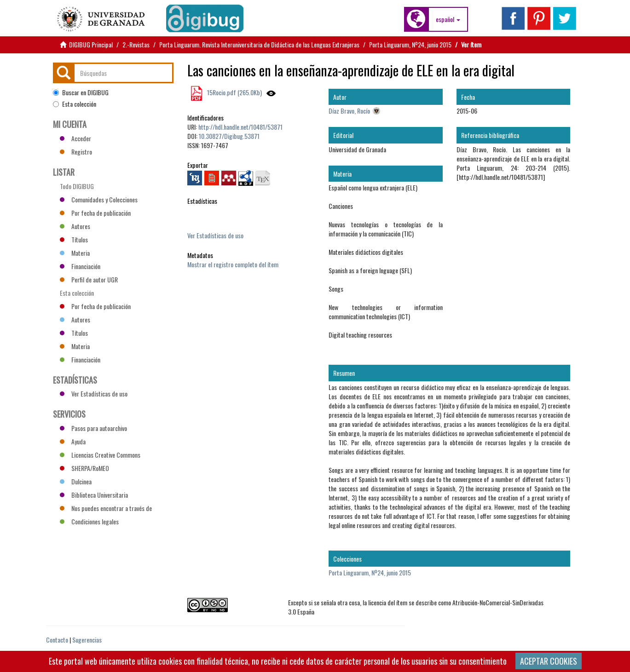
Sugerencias (87, 640)
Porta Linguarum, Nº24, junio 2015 (410, 44)
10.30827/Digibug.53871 (229, 136)
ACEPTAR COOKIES (549, 661)
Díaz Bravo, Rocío (349, 111)
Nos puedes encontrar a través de (106, 508)
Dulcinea (76, 481)
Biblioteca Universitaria (94, 495)
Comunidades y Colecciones (99, 199)
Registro (76, 152)
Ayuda (73, 441)
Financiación (80, 266)
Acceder (75, 138)
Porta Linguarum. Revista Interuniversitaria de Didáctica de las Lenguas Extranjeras (259, 44)
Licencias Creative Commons (100, 455)
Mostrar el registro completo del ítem (233, 264)
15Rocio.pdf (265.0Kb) (234, 92)
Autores (75, 226)
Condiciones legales (89, 521)
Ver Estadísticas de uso (215, 235)
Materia (75, 253)
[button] (448, 19)
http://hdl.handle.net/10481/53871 (240, 127)
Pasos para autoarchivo (93, 428)
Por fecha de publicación (95, 213)
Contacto (57, 640)
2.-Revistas (136, 44)
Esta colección (75, 104)
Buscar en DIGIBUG (81, 92)
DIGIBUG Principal (91, 44)
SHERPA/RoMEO (84, 468)
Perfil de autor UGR (89, 279)
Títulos (74, 239)
